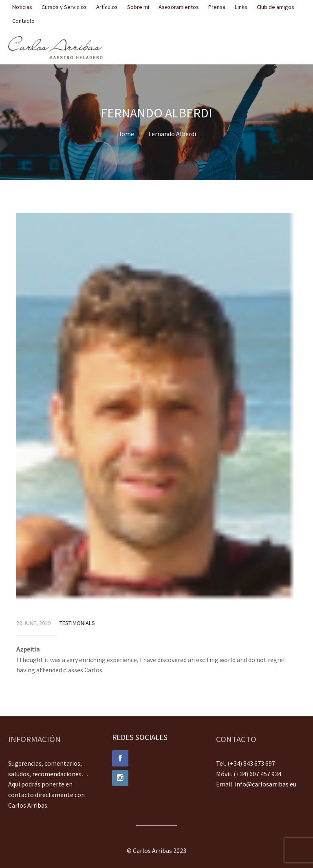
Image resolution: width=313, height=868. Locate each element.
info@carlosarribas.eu (266, 784)
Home (126, 134)
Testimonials (77, 623)
